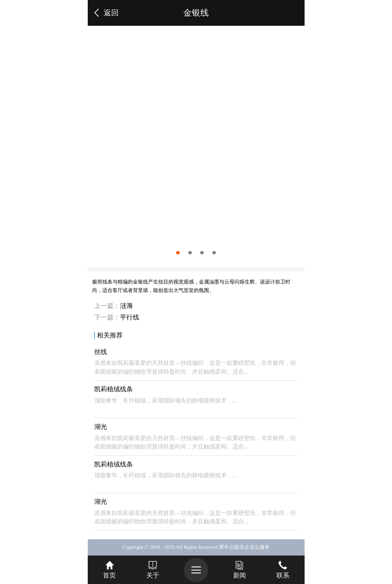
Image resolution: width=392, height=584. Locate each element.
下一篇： (117, 317)
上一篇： (114, 306)
